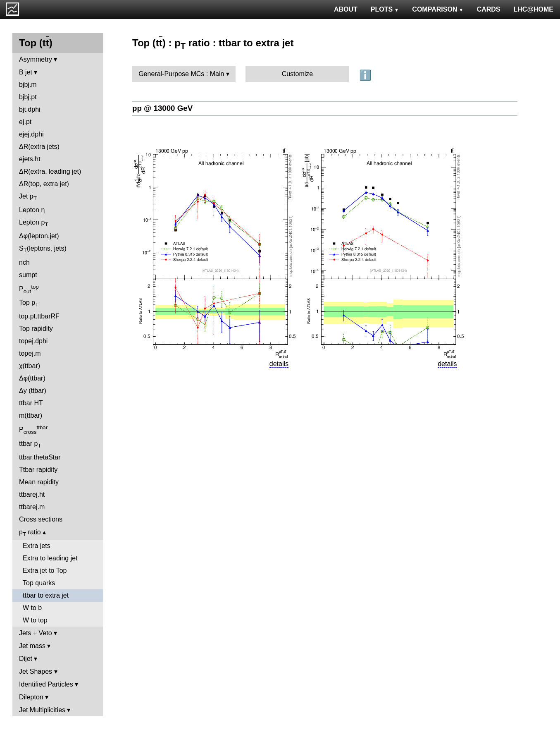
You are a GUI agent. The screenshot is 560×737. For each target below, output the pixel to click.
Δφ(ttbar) (32, 378)
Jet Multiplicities (42, 710)
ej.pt (25, 122)
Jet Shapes (36, 671)
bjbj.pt (28, 97)
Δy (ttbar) (33, 391)
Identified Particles (46, 684)
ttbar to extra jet (46, 595)
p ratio (30, 533)
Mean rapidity (39, 482)
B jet (26, 72)
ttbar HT (31, 403)
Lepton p (33, 223)
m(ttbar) (31, 415)
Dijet (26, 659)
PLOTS (385, 9)
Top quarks (39, 583)
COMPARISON (438, 9)
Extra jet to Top (45, 571)
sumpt (28, 275)
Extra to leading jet (50, 558)
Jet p (28, 197)
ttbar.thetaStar (40, 457)
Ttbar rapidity (38, 470)
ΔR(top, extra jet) (44, 184)
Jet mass (32, 646)
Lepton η (32, 210)
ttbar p (30, 444)
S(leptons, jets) (43, 249)
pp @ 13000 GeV (162, 108)
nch (24, 262)
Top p (29, 303)
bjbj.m (28, 85)
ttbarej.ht (32, 494)
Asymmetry (36, 59)
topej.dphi (33, 341)
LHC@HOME (534, 9)
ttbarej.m (32, 507)
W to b (32, 608)
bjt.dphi (30, 109)
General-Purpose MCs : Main (181, 74)
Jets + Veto (36, 633)
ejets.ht (30, 159)
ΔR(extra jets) (39, 147)
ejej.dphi (31, 134)
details (279, 364)
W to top (35, 620)
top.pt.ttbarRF (39, 316)
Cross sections (41, 519)
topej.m (30, 353)
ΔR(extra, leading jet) (50, 171)
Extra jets (37, 546)
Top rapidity (36, 329)
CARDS (489, 9)
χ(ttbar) (30, 366)
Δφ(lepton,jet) (39, 236)
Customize (298, 74)
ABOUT (346, 9)
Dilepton (31, 697)
